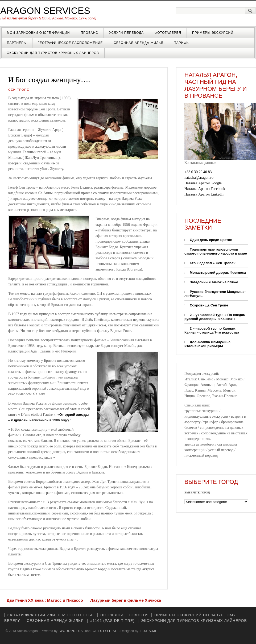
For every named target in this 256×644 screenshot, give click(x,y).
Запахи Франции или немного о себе (51, 615)
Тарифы (182, 43)
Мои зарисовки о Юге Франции (38, 33)
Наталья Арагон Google (203, 183)
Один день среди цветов (211, 240)
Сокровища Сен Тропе (209, 305)
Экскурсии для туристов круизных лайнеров (53, 53)
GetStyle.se (105, 631)
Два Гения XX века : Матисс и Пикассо (45, 600)
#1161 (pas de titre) (112, 621)
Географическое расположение (70, 43)
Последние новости (124, 615)
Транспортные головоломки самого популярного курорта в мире (216, 251)
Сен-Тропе (19, 90)
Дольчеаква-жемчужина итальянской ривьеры (207, 344)
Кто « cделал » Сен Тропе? (213, 263)
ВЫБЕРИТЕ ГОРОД (197, 492)
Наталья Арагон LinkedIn (204, 194)
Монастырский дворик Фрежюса (218, 273)
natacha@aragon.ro (199, 178)
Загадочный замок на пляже (214, 282)
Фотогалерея (168, 33)
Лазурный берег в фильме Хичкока (126, 600)
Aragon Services (45, 11)
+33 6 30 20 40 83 (198, 172)
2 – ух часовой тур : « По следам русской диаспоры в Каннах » (215, 317)
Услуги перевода (126, 33)
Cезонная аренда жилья (139, 43)
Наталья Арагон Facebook (205, 189)
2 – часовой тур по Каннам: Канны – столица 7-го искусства (212, 330)
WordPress (71, 631)
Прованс (89, 33)
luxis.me (149, 631)
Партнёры (17, 43)
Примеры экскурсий (213, 33)
